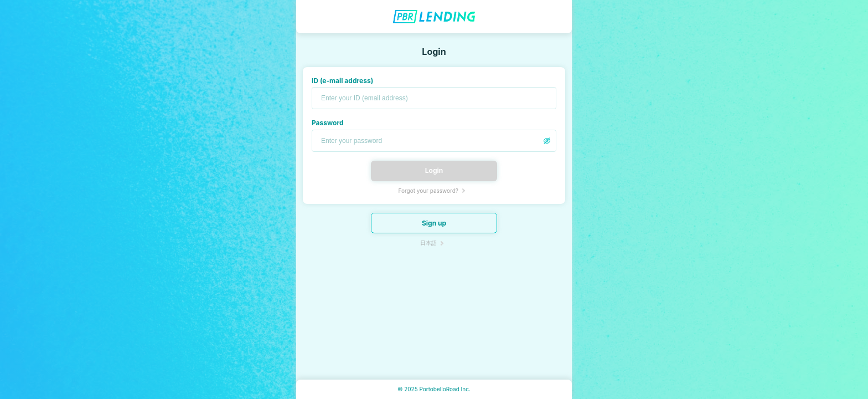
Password (328, 123)
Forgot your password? (428, 191)
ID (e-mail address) (342, 81)
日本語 (428, 243)
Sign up (434, 223)
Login (434, 170)
